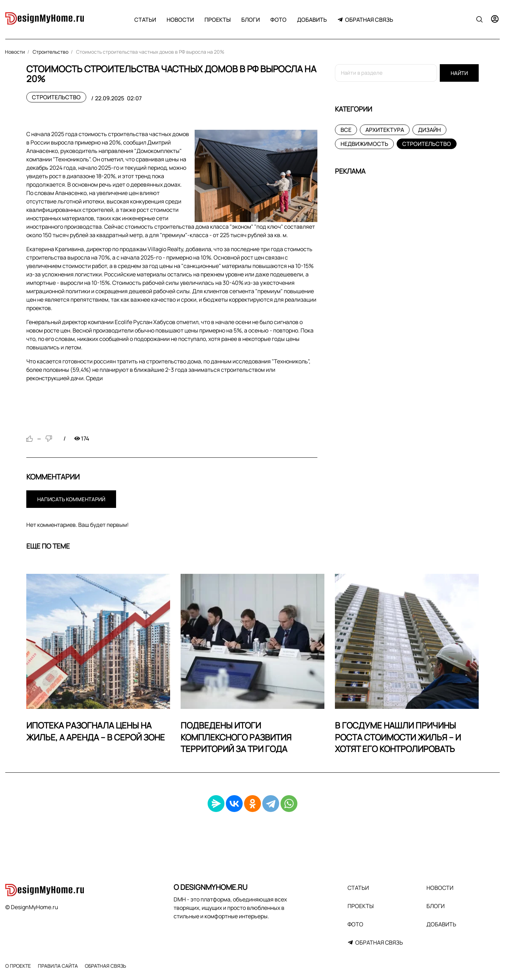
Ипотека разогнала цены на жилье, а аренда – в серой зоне (96, 731)
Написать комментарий (71, 499)
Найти (459, 73)
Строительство (56, 97)
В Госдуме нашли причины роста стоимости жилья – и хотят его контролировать (398, 737)
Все (346, 130)
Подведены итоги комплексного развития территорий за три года (236, 737)
